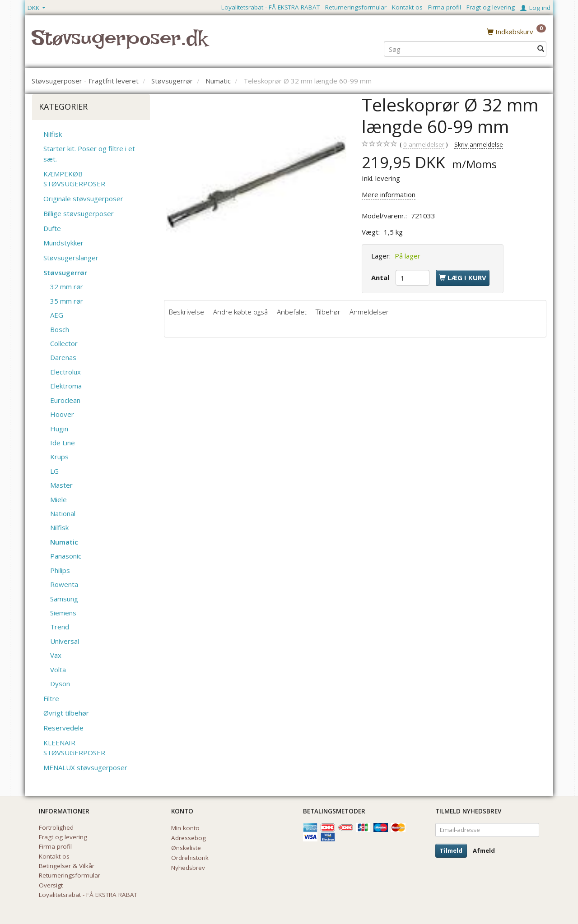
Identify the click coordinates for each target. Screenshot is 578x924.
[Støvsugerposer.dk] (119, 43)
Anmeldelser (369, 312)
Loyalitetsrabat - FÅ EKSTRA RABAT (270, 7)
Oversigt (51, 885)
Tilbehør (328, 312)
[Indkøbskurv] (516, 31)
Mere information (389, 194)
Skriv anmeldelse (479, 144)
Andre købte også (240, 312)
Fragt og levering (491, 7)
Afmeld (484, 850)
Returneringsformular (356, 7)
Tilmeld (451, 850)
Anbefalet (292, 312)
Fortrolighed (56, 827)
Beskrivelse (186, 312)
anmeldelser (424, 145)
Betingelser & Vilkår (67, 866)
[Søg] (541, 48)
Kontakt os (407, 7)
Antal (381, 277)
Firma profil (445, 7)
